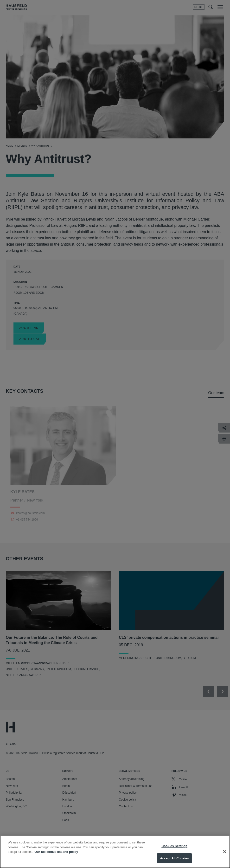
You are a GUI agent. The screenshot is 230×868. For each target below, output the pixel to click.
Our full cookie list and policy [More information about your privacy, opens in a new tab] (56, 855)
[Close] (225, 855)
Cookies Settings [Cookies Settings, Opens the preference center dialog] (174, 849)
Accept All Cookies (174, 861)
